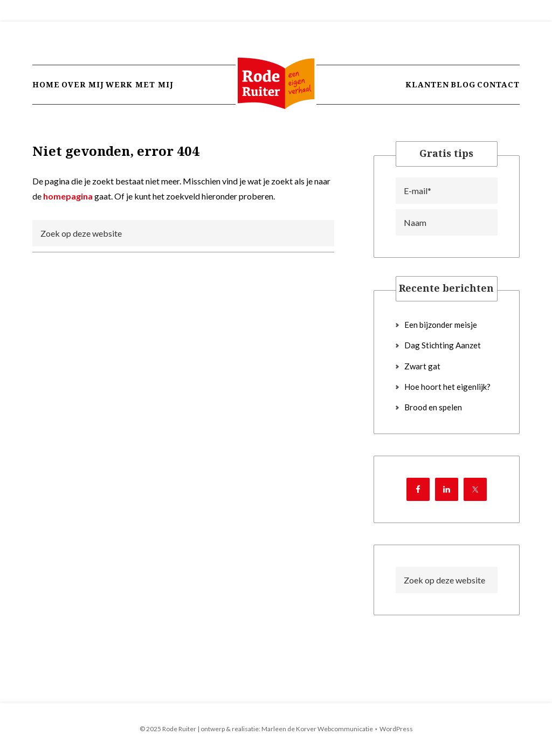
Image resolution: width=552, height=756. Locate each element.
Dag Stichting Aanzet (443, 345)
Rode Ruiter (276, 94)
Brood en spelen (433, 407)
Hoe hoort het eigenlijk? (447, 387)
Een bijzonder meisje (441, 325)
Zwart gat (422, 366)
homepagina (68, 196)
